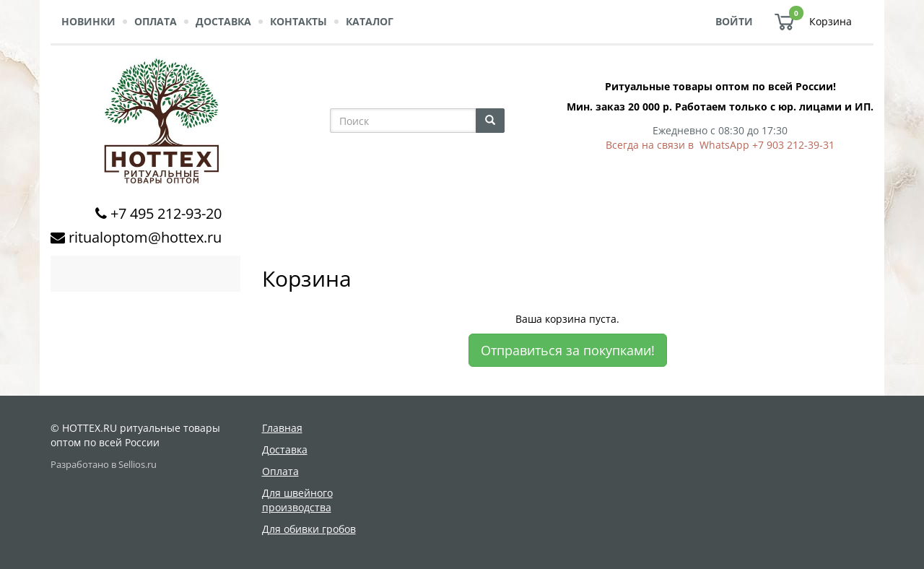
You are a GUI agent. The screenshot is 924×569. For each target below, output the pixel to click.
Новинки (88, 21)
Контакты (298, 21)
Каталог (370, 21)
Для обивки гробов (309, 529)
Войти (734, 21)
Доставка (223, 21)
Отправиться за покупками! (568, 350)
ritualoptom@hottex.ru (145, 237)
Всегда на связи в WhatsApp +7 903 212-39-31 (720, 145)
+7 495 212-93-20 (166, 213)
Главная (282, 428)
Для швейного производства (297, 500)
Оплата (156, 21)
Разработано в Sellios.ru (104, 465)
